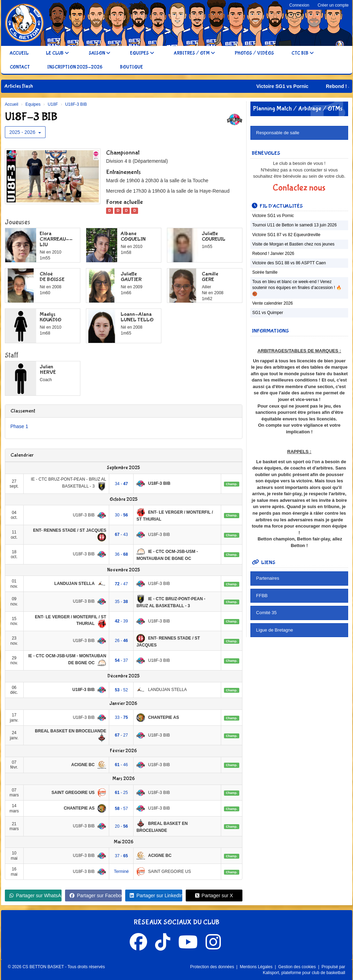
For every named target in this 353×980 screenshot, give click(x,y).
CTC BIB (303, 53)
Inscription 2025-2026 (75, 67)
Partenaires (267, 578)
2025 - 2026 (25, 132)
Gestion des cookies (298, 967)
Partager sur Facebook (96, 895)
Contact (20, 67)
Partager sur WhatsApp (35, 895)
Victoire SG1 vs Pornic (304, 86)
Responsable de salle (278, 133)
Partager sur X (214, 895)
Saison (99, 53)
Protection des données (213, 967)
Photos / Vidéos (254, 53)
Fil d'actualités (277, 206)
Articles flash (19, 86)
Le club (57, 53)
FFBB (262, 596)
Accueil (19, 53)
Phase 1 (19, 426)
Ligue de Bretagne (274, 630)
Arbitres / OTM (194, 53)
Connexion (299, 5)
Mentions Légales (256, 967)
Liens (264, 563)
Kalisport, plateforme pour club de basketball (304, 973)
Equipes (142, 53)
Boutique (131, 67)
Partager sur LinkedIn (156, 895)
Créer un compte (333, 5)
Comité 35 (266, 613)
